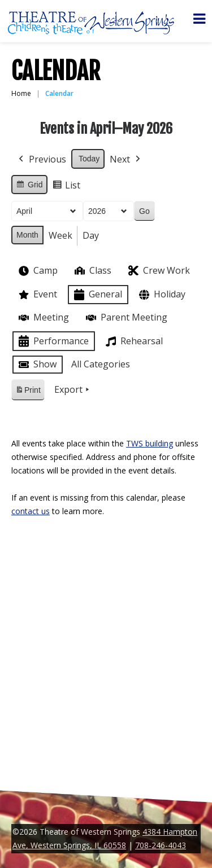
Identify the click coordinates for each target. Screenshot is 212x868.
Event (37, 295)
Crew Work (158, 271)
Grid (29, 186)
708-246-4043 (161, 845)
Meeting (43, 317)
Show (36, 365)
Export (73, 390)
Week (60, 235)
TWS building (150, 443)
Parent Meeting (126, 317)
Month (27, 235)
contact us (31, 511)
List (66, 187)
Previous (41, 160)
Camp (37, 271)
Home (21, 93)
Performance (53, 341)
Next (126, 160)
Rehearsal (133, 341)
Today (89, 159)
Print (28, 392)
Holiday (161, 295)
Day (91, 235)
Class (92, 271)
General (97, 295)
